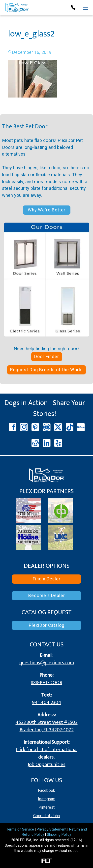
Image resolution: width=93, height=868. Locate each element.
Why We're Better (47, 210)
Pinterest (46, 807)
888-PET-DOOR (46, 683)
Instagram (47, 799)
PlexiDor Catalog (47, 625)
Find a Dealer (47, 579)
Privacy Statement (52, 829)
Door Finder (47, 357)
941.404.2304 (47, 702)
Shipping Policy (59, 835)
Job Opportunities (47, 765)
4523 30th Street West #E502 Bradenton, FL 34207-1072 (47, 726)
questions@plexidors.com (47, 663)
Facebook (46, 790)
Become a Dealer (47, 596)
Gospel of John (46, 816)
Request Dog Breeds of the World (46, 370)
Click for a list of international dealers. (47, 753)
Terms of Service (20, 829)
